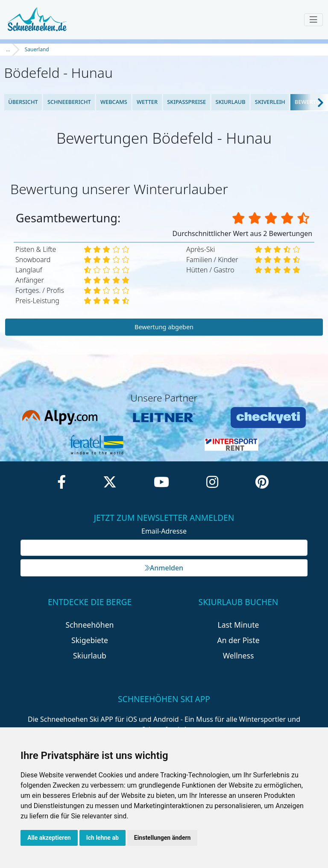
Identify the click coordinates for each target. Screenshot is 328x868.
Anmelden (164, 568)
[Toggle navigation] (313, 20)
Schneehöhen (90, 625)
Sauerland (37, 49)
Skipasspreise (186, 102)
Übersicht (23, 102)
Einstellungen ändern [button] (163, 838)
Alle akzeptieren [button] (49, 838)
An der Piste (238, 640)
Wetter (147, 102)
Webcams (114, 102)
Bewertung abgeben (164, 327)
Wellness (239, 655)
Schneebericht (69, 102)
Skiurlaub (230, 102)
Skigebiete (90, 640)
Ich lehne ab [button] (102, 838)
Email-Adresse (164, 531)
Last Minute (239, 625)
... (8, 49)
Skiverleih (270, 102)
